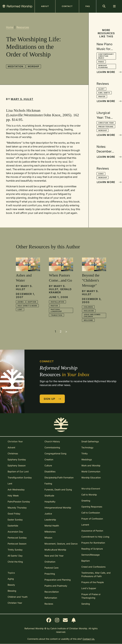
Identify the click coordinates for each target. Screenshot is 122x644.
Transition (56, 315)
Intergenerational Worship (58, 508)
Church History (52, 441)
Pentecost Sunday (17, 538)
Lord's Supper (89, 588)
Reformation (51, 598)
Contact (67, 6)
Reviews (49, 604)
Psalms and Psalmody (56, 586)
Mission (48, 538)
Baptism (32, 302)
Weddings (87, 459)
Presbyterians (106, 127)
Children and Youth (18, 597)
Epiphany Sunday (17, 459)
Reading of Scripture (92, 549)
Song (101, 174)
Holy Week (13, 496)
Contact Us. (89, 639)
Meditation (16, 66)
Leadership (50, 520)
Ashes (21, 302)
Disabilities (50, 471)
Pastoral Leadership (56, 310)
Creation (49, 459)
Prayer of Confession (92, 519)
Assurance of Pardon (92, 531)
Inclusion (89, 311)
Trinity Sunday (15, 550)
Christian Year (106, 123)
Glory (101, 89)
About (45, 6)
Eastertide (13, 526)
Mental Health (52, 526)
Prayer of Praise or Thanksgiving (91, 596)
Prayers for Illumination (93, 543)
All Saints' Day (15, 556)
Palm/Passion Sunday (19, 502)
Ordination (50, 562)
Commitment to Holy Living (95, 537)
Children (88, 307)
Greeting (86, 501)
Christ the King (15, 562)
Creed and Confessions (93, 567)
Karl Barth (104, 93)
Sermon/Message (90, 555)
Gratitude (49, 496)
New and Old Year (54, 556)
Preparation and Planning (58, 580)
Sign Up (52, 399)
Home (10, 27)
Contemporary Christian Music (106, 56)
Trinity (85, 453)
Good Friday (14, 514)
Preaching (50, 574)
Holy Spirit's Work (27, 306)
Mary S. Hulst (22, 99)
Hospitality (50, 502)
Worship (34, 66)
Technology (87, 447)
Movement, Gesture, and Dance (61, 544)
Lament (85, 525)
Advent (11, 447)
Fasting (48, 484)
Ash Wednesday (16, 490)
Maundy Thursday (17, 508)
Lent (20, 309)
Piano (101, 62)
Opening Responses (92, 507)
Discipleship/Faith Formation (59, 478)
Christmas (13, 453)
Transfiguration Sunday (20, 478)
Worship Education (91, 478)
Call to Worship (89, 495)
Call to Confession (91, 513)
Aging (11, 579)
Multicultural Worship (55, 550)
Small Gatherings (90, 441)
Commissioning (52, 447)
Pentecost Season (17, 544)
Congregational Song (55, 453)
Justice (48, 514)
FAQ (88, 6)
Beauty (11, 585)
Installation (57, 302)
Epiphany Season (17, 465)
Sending (86, 604)
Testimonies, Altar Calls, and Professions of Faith (96, 574)
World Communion (91, 471)
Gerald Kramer (60, 291)
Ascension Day (15, 532)
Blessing (12, 591)
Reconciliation (52, 592)
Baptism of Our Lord (18, 471)
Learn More (106, 72)
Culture (48, 465)
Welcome (88, 320)
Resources (23, 27)
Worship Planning (103, 66)
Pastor (54, 306)
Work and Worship (91, 465)
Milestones (50, 532)
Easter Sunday (15, 520)
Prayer (102, 96)
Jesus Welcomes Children (92, 315)
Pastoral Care (51, 568)
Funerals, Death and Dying (58, 490)
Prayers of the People (93, 582)
